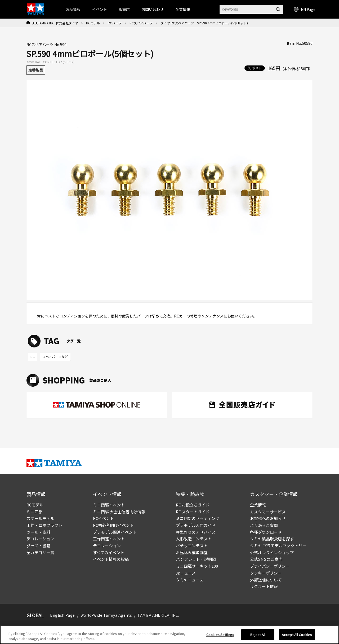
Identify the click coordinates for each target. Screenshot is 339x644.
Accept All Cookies (297, 635)
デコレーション (40, 539)
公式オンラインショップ (272, 552)
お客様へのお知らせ (268, 518)
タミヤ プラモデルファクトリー (278, 546)
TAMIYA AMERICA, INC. (158, 615)
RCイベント (103, 518)
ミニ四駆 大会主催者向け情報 (119, 512)
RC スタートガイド (193, 512)
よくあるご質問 (264, 525)
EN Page (305, 9)
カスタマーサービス (268, 512)
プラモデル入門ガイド (196, 525)
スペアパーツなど (55, 357)
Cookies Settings (220, 635)
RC (33, 357)
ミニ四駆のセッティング (198, 518)
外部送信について (266, 580)
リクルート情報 (264, 586)
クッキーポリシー (266, 573)
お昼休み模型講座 (192, 552)
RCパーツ (115, 23)
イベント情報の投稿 (111, 559)
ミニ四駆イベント (109, 505)
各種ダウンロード (266, 532)
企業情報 (258, 505)
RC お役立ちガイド (193, 505)
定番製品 (36, 70)
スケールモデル (40, 518)
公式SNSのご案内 (266, 559)
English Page (63, 615)
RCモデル (93, 23)
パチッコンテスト (192, 546)
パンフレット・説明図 (196, 559)
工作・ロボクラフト (44, 525)
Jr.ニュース (186, 573)
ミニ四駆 (34, 512)
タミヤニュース (190, 580)
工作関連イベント (109, 539)
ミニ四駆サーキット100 (197, 566)
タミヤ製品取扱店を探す (272, 539)
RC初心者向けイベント (113, 525)
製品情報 (73, 9)
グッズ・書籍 (38, 546)
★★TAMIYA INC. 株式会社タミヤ (55, 23)
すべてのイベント (109, 552)
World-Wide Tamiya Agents (106, 615)
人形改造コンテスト (194, 539)
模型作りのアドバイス (196, 532)
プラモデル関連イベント (115, 532)
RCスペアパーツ (141, 23)
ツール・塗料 (38, 532)
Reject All (258, 635)
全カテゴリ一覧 (40, 552)
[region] (169, 635)
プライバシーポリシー (270, 566)
